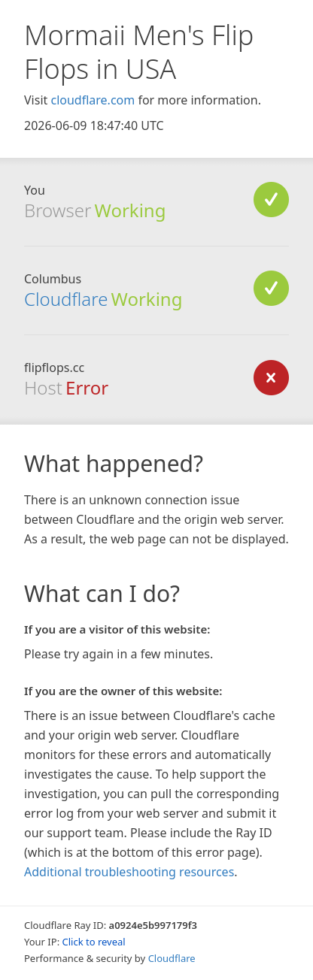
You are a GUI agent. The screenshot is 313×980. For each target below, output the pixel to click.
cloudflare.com (93, 100)
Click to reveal (94, 942)
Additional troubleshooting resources (129, 872)
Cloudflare (66, 299)
